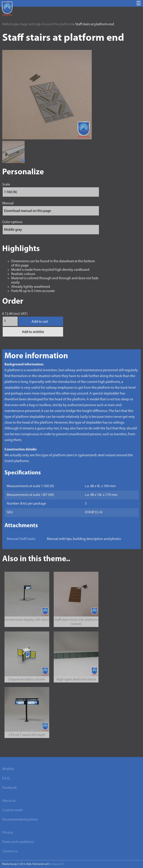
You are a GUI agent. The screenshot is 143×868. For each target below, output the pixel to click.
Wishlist (8, 769)
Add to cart (40, 322)
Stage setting (29, 24)
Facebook (10, 788)
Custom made (13, 810)
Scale (6, 185)
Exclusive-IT (57, 864)
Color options (12, 222)
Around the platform (57, 24)
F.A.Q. (6, 778)
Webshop (9, 24)
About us (9, 801)
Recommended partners (20, 820)
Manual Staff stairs (21, 539)
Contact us (10, 851)
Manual (8, 203)
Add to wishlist (33, 332)
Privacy (8, 833)
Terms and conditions (18, 842)
